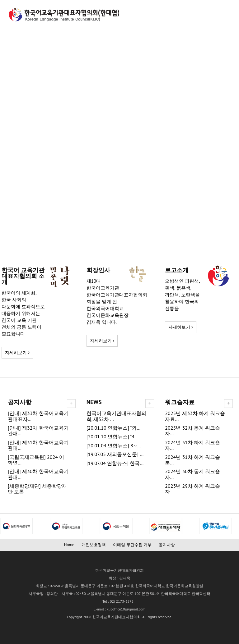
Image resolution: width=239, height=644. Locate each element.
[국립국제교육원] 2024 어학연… (36, 460)
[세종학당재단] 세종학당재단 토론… (37, 489)
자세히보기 (17, 353)
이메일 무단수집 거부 (132, 545)
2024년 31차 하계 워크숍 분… (192, 460)
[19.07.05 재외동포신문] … (115, 454)
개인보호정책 (94, 545)
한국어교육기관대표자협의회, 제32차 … (116, 416)
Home (69, 545)
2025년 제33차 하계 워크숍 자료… (195, 416)
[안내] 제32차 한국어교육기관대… (38, 431)
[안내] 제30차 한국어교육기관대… (38, 474)
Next (5, 526)
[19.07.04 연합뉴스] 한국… (115, 463)
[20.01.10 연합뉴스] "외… (114, 428)
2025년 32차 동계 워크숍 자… (192, 431)
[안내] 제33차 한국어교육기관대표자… (38, 416)
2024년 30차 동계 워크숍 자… (192, 474)
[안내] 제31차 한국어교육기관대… (38, 445)
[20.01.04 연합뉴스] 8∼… (114, 446)
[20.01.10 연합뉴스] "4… (112, 437)
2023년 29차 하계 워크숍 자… (192, 489)
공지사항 (167, 545)
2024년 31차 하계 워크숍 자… (192, 445)
